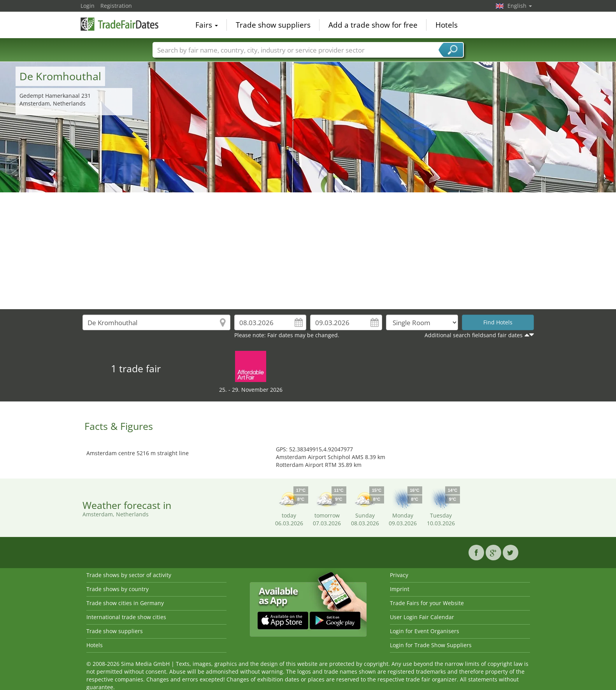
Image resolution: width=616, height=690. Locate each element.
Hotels (447, 25)
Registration (116, 6)
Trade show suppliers (273, 25)
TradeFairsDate (119, 24)
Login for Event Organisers (425, 631)
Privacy (399, 575)
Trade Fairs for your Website (427, 603)
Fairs (207, 25)
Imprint (400, 589)
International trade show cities (126, 617)
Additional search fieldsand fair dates (474, 335)
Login (88, 6)
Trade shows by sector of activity (129, 575)
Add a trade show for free (373, 25)
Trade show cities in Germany (125, 603)
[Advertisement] (308, 251)
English (520, 6)
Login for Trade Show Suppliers (431, 645)
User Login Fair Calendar (422, 617)
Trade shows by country (118, 589)
